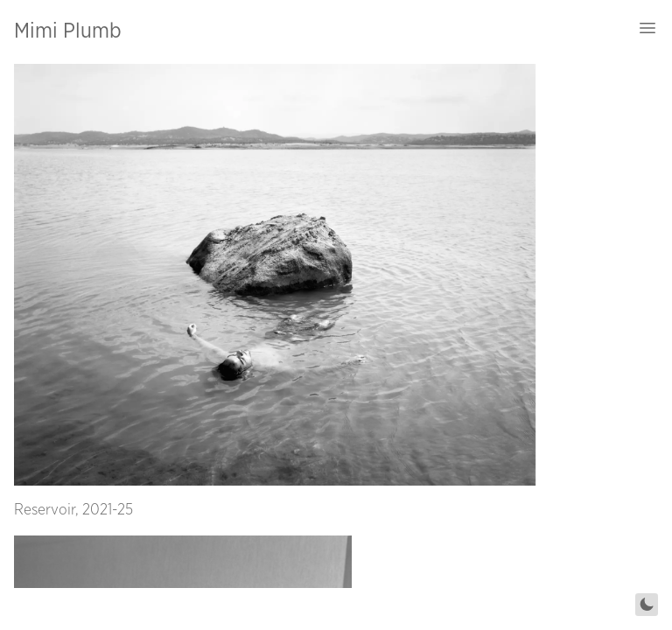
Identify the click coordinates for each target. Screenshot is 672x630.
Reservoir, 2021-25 (73, 510)
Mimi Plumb (68, 31)
